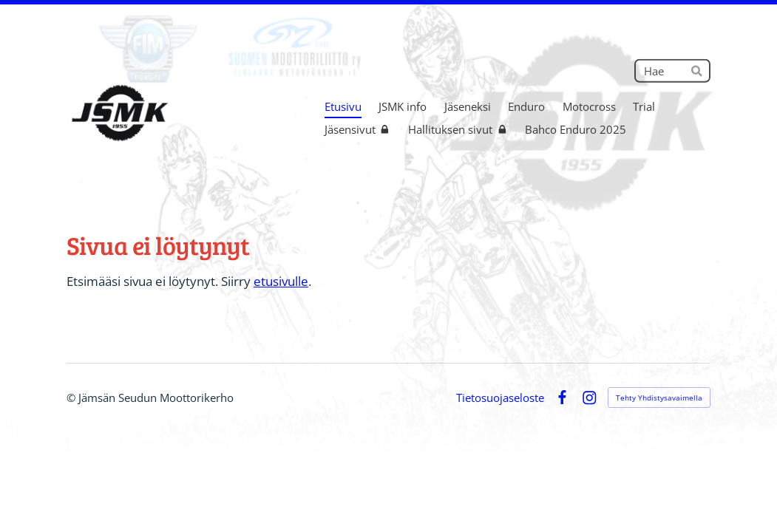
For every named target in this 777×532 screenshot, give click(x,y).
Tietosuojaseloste (500, 398)
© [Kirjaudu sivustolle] (72, 398)
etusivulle (281, 281)
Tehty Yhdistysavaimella (659, 398)
